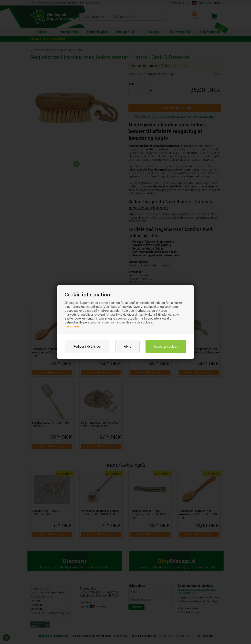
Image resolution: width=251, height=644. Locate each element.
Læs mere (72, 326)
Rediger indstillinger (87, 347)
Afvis (128, 347)
